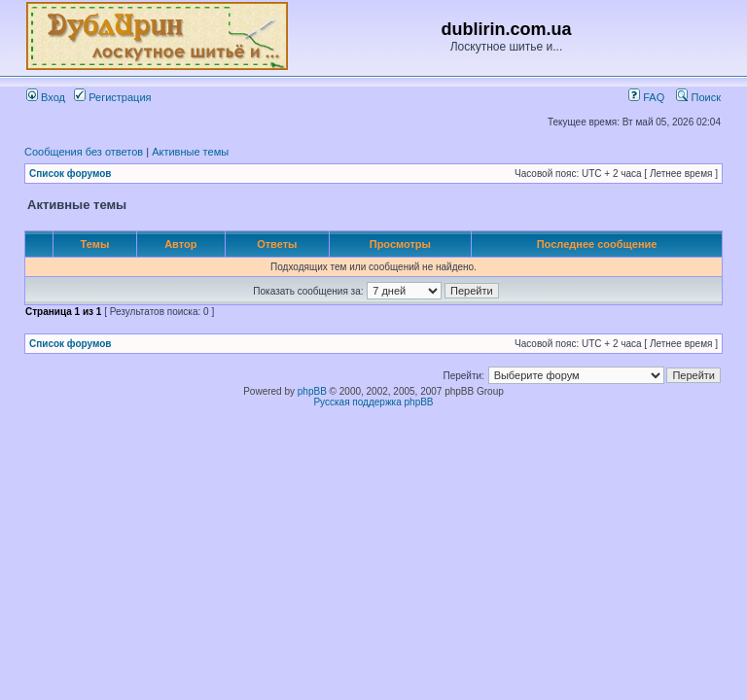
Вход (46, 97)
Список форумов (71, 174)
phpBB (312, 391)
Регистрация (112, 97)
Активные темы (190, 152)
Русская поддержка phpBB (373, 402)
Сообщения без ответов (84, 152)
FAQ (646, 97)
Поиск (698, 97)
